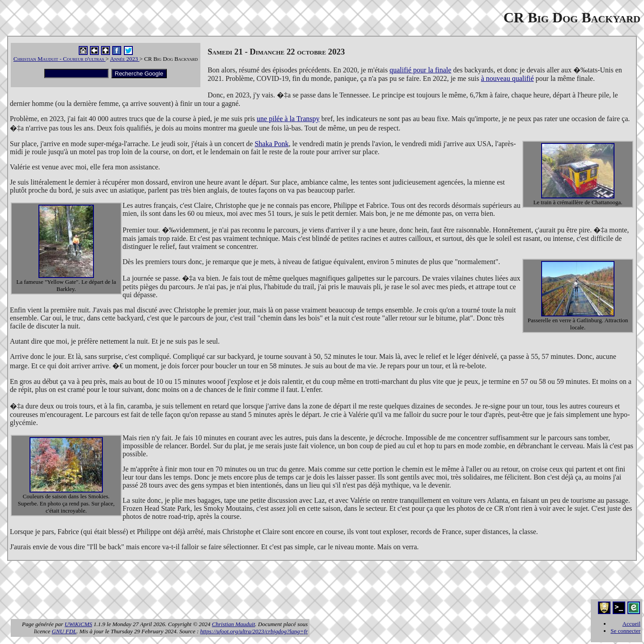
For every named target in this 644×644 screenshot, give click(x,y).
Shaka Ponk (271, 144)
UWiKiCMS (78, 624)
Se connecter (625, 631)
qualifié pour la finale (420, 70)
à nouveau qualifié (507, 78)
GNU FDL (64, 631)
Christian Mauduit (233, 624)
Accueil (631, 624)
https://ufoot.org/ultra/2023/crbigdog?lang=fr (254, 631)
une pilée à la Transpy (288, 119)
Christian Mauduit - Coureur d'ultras (59, 59)
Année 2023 (125, 59)
